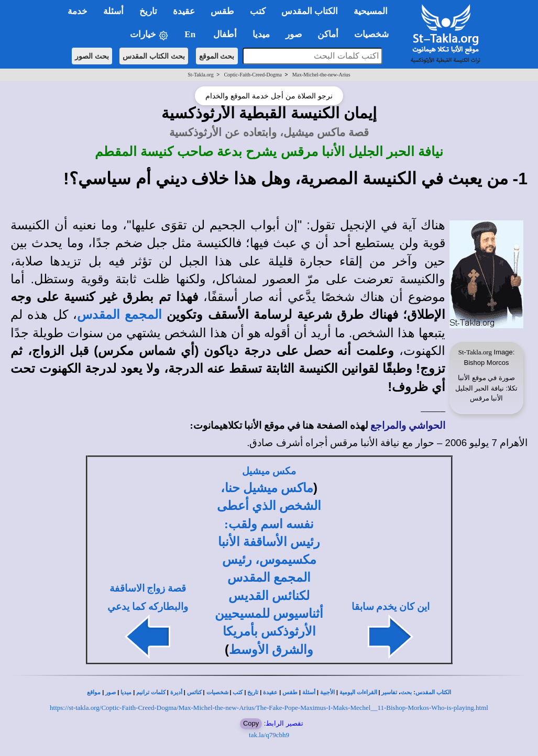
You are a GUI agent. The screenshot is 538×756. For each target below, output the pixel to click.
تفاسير (389, 692)
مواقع (94, 692)
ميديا (126, 692)
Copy (251, 723)
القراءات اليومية (358, 692)
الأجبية (327, 692)
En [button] (191, 34)
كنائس (194, 692)
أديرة (176, 692)
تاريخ (253, 692)
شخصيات (217, 692)
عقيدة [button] (184, 11)
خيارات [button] (149, 35)
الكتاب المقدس (433, 692)
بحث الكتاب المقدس (154, 56)
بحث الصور (92, 56)
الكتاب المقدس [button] (310, 11)
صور (111, 692)
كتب (238, 692)
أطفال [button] (225, 34)
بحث (406, 692)
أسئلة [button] (113, 11)
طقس (290, 692)
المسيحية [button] (371, 11)
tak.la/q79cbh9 (269, 735)
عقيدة (270, 692)
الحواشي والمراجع (408, 425)
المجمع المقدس (119, 315)
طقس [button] (222, 11)
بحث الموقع (217, 56)
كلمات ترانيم (151, 692)
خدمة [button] (78, 11)
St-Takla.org (200, 75)
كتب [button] (258, 11)
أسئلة (309, 692)
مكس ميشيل (269, 471)
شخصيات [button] (375, 34)
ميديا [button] (261, 34)
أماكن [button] (328, 34)
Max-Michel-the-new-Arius (321, 75)
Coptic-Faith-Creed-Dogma (253, 75)
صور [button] (294, 34)
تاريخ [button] (148, 11)
